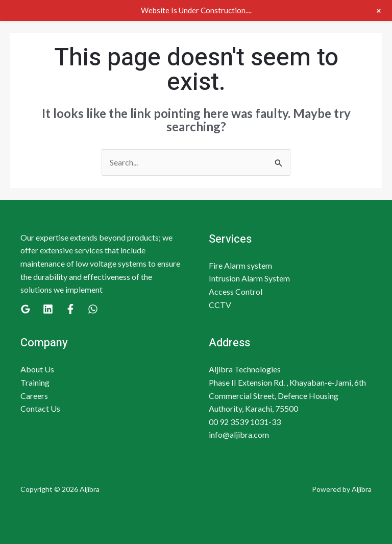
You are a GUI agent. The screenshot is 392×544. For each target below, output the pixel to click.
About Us (37, 369)
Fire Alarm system (240, 265)
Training (35, 382)
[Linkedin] (48, 309)
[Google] (26, 309)
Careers (34, 396)
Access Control (236, 291)
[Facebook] (70, 309)
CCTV (220, 305)
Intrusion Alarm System (249, 278)
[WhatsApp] (93, 309)
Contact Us (40, 408)
